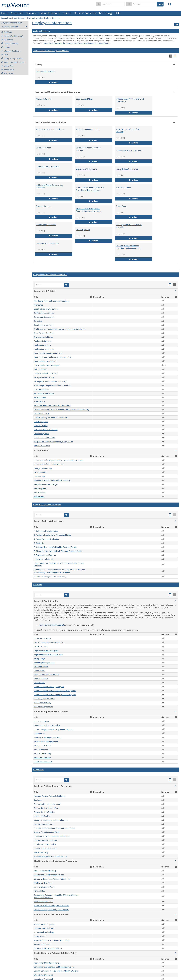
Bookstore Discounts (42, 638)
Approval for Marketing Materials (47, 963)
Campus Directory (10, 43)
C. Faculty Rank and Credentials (46, 539)
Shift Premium (39, 492)
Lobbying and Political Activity (46, 373)
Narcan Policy (39, 891)
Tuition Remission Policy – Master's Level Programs (55, 691)
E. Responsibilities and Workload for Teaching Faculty (55, 547)
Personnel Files (40, 397)
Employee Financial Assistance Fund (48, 654)
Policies (67, 13)
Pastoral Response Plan (43, 902)
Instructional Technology (44, 932)
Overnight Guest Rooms (43, 824)
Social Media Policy (41, 414)
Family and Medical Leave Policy (47, 725)
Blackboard (7, 40)
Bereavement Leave (42, 721)
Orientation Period (41, 389)
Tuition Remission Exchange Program (49, 687)
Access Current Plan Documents (52, 625)
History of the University (46, 71)
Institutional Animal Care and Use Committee (49, 186)
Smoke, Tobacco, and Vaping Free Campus (51, 910)
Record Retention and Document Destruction (52, 406)
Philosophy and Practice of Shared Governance (130, 100)
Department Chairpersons (86, 169)
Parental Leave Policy (42, 753)
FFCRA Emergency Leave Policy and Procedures (53, 729)
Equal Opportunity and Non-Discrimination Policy (53, 357)
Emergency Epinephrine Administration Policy (52, 879)
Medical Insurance (41, 679)
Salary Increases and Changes (46, 484)
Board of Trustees (43, 148)
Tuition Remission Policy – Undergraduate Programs (55, 695)
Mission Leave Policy (42, 745)
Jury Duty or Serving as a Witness (47, 737)
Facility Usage (39, 658)
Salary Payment (40, 488)
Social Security (40, 683)
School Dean (121, 206)
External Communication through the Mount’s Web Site (56, 971)
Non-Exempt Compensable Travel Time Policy (52, 385)
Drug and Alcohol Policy (43, 337)
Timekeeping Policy (42, 434)
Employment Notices (42, 345)
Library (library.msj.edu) (12, 58)
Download (61, 82)
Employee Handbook (52, 18)
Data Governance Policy (43, 325)
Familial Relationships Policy (45, 361)
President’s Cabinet (124, 187)
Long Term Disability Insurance (46, 675)
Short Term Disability (42, 757)
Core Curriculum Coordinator (48, 166)
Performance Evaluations (44, 393)
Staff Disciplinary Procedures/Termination (51, 418)
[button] (66, 285)
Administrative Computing (44, 924)
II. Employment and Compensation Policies (50, 275)
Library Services (40, 936)
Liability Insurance (41, 667)
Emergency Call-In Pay (43, 468)
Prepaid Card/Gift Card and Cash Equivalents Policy (54, 828)
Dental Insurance (41, 646)
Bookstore (38, 800)
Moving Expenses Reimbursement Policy (50, 381)
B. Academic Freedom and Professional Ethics (52, 535)
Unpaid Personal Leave (43, 761)
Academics (17, 13)
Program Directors (44, 206)
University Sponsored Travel (45, 848)
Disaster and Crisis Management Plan (49, 875)
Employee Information (35, 18)
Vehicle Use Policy (41, 852)
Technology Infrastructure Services (48, 948)
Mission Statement (44, 99)
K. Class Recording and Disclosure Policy (50, 576)
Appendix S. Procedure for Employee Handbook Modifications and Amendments (76, 43)
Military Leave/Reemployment (46, 741)
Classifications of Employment (46, 309)
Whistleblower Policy (42, 446)
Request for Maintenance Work (46, 832)
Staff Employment (41, 422)
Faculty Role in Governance (127, 169)
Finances (31, 13)
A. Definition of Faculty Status (46, 531)
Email (5, 55)
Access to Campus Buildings (45, 871)
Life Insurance (39, 671)
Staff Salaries (39, 496)
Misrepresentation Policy (44, 377)
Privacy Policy (39, 401)
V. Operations (38, 770)
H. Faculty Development (43, 559)
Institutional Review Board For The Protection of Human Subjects (90, 189)
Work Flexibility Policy (42, 703)
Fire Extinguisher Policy (43, 883)
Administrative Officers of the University (128, 130)
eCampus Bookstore (11, 51)
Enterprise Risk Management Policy (48, 353)
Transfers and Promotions (44, 438)
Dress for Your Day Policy (44, 333)
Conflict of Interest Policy (44, 313)
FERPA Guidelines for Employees (47, 365)
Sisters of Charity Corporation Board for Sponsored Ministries (89, 210)
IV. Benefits (37, 585)
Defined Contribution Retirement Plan (49, 642)
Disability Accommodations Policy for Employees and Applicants (60, 329)
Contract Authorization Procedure (47, 804)
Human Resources (49, 13)
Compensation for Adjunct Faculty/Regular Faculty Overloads (58, 460)
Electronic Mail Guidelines (44, 928)
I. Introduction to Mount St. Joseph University (51, 51)
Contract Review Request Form (46, 808)
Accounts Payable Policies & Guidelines (50, 796)
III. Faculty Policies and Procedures (47, 505)
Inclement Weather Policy (44, 887)
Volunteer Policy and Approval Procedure (50, 856)
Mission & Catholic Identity (13, 62)
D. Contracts (39, 543)
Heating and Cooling (42, 816)
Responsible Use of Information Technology (52, 940)
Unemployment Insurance (44, 699)
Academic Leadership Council (88, 129)
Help (118, 13)
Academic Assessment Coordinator (50, 129)
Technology (106, 13)
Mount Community (85, 13)
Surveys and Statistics (42, 944)
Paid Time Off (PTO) (42, 749)
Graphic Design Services (43, 975)
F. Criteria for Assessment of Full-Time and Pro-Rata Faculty (58, 551)
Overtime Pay (39, 476)
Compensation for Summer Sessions (49, 464)
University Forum (83, 230)
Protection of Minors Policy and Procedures (51, 906)
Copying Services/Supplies (44, 812)
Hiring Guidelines (40, 369)
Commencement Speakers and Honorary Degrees (54, 967)
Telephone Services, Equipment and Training (52, 836)
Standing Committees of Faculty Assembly (129, 226)
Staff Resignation (41, 426)
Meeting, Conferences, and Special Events (51, 820)
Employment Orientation (44, 349)
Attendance (38, 305)
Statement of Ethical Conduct (46, 430)
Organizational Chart (84, 99)
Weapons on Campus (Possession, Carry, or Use (53, 442)
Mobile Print (7, 66)
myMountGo (8, 70)
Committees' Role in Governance (129, 150)
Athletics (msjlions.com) (12, 36)
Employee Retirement (42, 341)
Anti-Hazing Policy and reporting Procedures (52, 301)
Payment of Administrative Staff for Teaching (52, 480)
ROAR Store (7, 73)
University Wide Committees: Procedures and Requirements (128, 247)
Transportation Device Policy (45, 840)
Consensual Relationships (44, 317)
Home (5, 13)
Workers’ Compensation (43, 707)
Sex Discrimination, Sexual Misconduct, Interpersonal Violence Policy (61, 410)
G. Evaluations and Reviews (45, 555)
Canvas (5, 47)
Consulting (38, 321)
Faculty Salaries (40, 472)
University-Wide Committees (47, 243)
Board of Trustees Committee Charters (88, 149)
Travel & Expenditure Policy (45, 844)
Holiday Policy (39, 733)
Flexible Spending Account (44, 662)
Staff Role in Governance (46, 225)
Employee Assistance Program (46, 650)
